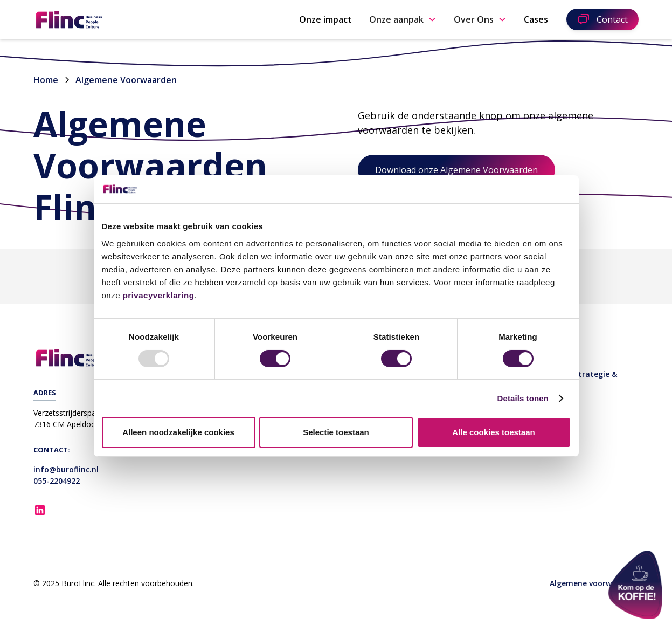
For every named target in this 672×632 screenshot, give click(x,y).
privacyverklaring (159, 295)
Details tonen (523, 398)
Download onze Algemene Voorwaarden (456, 170)
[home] (103, 19)
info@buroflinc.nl (66, 469)
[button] (403, 19)
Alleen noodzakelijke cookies (178, 432)
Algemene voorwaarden (594, 583)
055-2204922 (57, 481)
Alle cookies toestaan (493, 432)
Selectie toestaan (336, 432)
